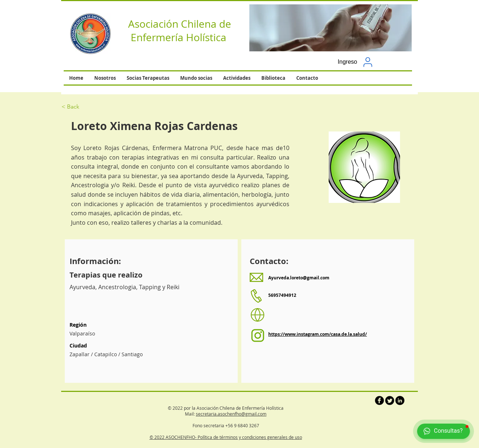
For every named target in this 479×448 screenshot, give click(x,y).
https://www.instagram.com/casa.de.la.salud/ (318, 334)
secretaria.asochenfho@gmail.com (231, 414)
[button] (330, 28)
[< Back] (87, 107)
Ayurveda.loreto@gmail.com (299, 278)
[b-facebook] (379, 400)
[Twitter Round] (390, 400)
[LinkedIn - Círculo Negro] (400, 400)
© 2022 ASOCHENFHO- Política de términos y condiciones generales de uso (226, 437)
